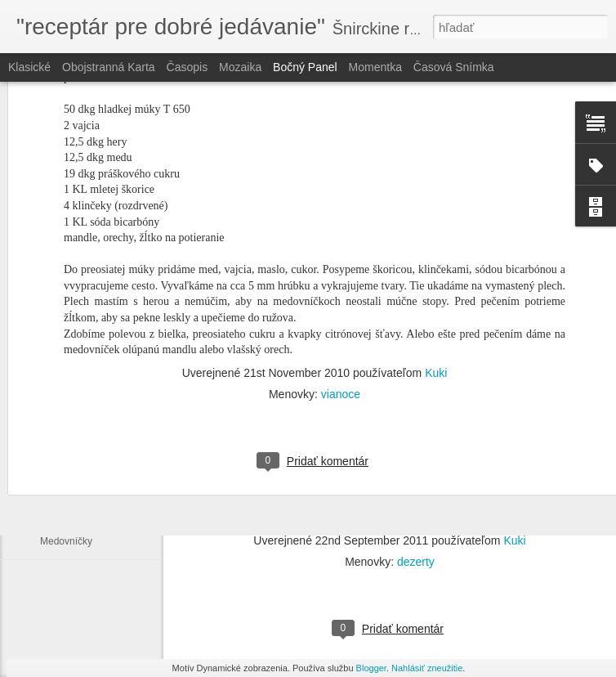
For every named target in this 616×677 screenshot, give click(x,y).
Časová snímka (454, 67)
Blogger (371, 668)
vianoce (341, 267)
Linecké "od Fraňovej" (88, 504)
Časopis (187, 67)
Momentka (375, 67)
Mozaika (240, 67)
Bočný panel (305, 67)
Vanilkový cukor (74, 431)
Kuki (436, 246)
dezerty (416, 562)
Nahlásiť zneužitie (427, 668)
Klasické (29, 67)
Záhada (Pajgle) (75, 468)
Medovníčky (66, 541)
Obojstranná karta (109, 67)
